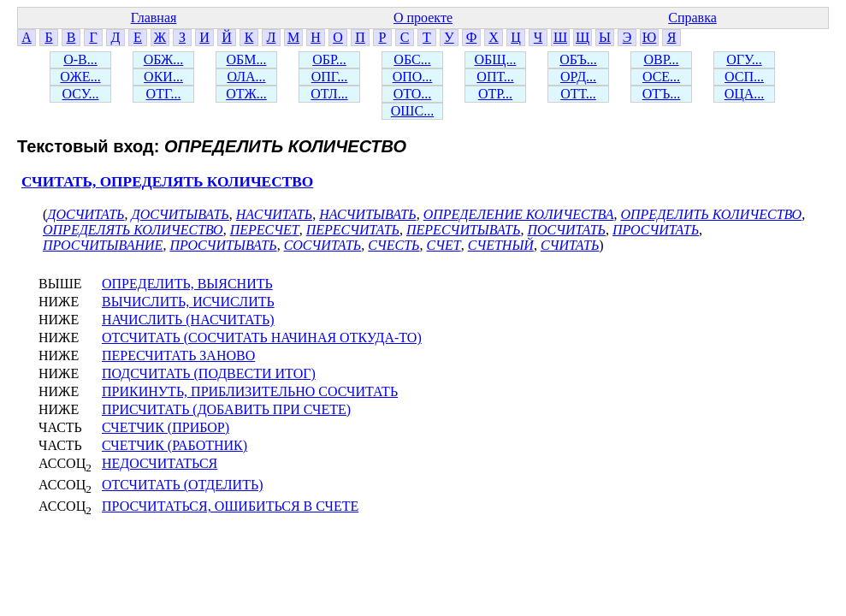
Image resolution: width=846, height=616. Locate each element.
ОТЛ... (329, 94)
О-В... (80, 59)
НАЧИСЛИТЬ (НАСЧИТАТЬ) (188, 320)
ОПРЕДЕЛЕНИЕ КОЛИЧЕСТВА (519, 214)
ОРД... (578, 77)
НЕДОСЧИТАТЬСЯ (160, 463)
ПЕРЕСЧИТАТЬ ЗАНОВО (178, 355)
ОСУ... (81, 94)
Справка (692, 18)
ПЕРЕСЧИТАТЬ (353, 230)
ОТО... (413, 94)
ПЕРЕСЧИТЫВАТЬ (463, 230)
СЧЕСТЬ (393, 245)
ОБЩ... (496, 59)
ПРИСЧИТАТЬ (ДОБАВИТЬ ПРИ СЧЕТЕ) (226, 409)
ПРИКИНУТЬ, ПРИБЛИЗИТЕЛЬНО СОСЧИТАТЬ (250, 391)
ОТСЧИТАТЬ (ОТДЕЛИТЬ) (182, 485)
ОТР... (495, 94)
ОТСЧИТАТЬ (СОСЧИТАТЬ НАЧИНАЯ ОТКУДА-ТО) (262, 338)
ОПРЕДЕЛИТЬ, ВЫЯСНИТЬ (187, 284)
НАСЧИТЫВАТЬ (367, 214)
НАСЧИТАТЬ (274, 214)
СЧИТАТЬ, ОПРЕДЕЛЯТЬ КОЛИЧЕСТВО (167, 182)
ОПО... (413, 77)
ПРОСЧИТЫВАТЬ (223, 245)
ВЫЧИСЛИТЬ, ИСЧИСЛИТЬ (188, 302)
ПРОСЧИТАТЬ (656, 230)
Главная (154, 18)
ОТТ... (578, 94)
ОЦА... (745, 94)
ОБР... (329, 59)
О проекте (423, 18)
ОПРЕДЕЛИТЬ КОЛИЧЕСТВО (711, 214)
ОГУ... (744, 59)
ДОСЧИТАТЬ (86, 214)
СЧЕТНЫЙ (501, 245)
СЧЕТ (444, 245)
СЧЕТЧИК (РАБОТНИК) (175, 445)
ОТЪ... (662, 94)
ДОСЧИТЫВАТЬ (180, 214)
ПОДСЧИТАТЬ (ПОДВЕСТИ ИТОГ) (209, 373)
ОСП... (744, 77)
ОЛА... (246, 77)
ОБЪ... (578, 59)
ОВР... (661, 59)
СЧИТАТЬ (570, 245)
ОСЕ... (661, 77)
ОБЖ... (164, 59)
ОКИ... (163, 77)
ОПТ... (495, 77)
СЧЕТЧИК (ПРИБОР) (166, 427)
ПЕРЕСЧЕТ (265, 230)
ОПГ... (330, 77)
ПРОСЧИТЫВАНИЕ (103, 245)
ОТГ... (164, 94)
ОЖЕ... (80, 77)
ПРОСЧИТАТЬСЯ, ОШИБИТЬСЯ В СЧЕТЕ (230, 506)
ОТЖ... (246, 94)
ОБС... (412, 59)
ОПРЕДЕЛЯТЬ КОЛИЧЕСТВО (133, 230)
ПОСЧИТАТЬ (566, 230)
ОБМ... (247, 59)
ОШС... (412, 111)
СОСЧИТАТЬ (323, 245)
